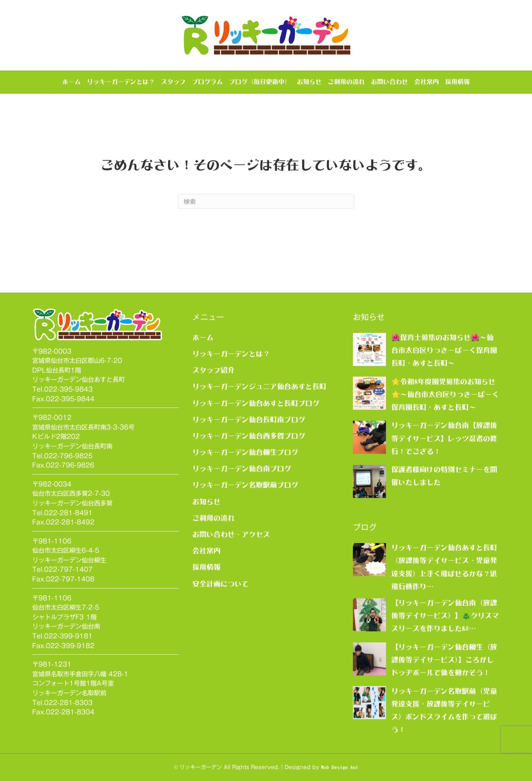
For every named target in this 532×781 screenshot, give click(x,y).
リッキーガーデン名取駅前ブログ (245, 485)
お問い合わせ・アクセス (231, 534)
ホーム (71, 82)
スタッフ (173, 82)
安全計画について (221, 584)
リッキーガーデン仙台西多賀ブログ (249, 436)
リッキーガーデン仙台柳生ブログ (245, 452)
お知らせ (309, 82)
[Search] (266, 201)
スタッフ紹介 (214, 370)
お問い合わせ (390, 82)
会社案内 (427, 82)
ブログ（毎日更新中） (260, 82)
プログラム (207, 82)
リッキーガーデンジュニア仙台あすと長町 (259, 386)
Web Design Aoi (340, 767)
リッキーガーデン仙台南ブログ (242, 468)
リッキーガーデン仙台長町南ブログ (249, 419)
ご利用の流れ (346, 82)
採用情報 (457, 82)
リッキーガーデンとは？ (121, 82)
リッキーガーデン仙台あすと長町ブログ (256, 403)
